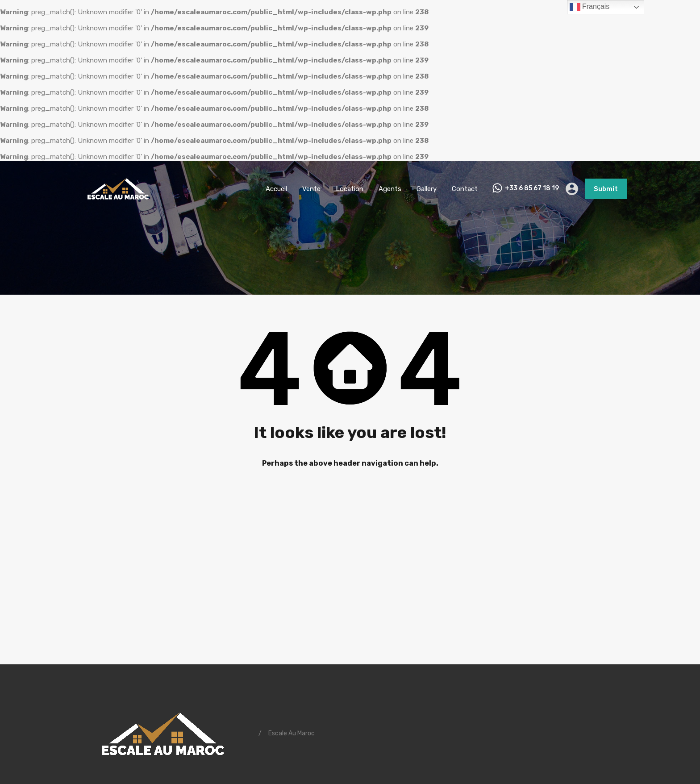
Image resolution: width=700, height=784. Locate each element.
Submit (606, 189)
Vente (311, 189)
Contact (465, 189)
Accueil (276, 189)
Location (350, 189)
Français (590, 7)
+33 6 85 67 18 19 (532, 188)
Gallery (427, 189)
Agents (390, 189)
